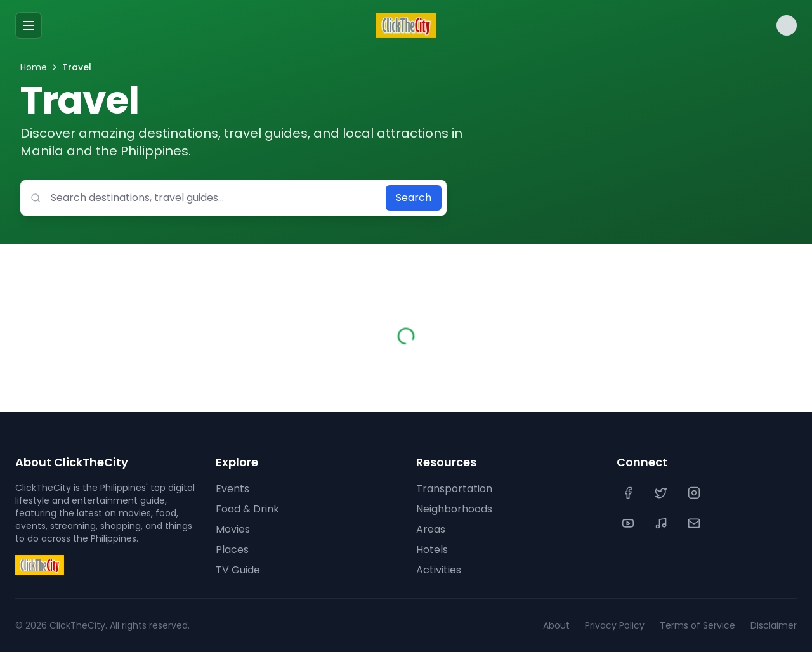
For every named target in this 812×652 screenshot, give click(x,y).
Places (232, 550)
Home (34, 67)
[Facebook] (629, 493)
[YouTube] (629, 523)
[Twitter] (662, 493)
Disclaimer (774, 625)
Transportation (454, 489)
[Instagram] (695, 493)
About (556, 625)
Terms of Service (697, 625)
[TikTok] (662, 523)
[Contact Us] (695, 523)
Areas (431, 529)
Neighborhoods (454, 509)
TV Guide (238, 570)
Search (414, 198)
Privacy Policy (615, 625)
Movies (233, 529)
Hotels (432, 550)
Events (232, 489)
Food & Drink (247, 509)
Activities (439, 570)
